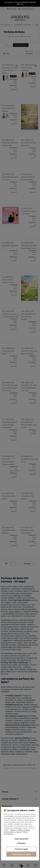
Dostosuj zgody (21, 849)
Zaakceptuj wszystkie (21, 854)
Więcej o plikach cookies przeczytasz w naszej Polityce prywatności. (17, 832)
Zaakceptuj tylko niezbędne (21, 841)
